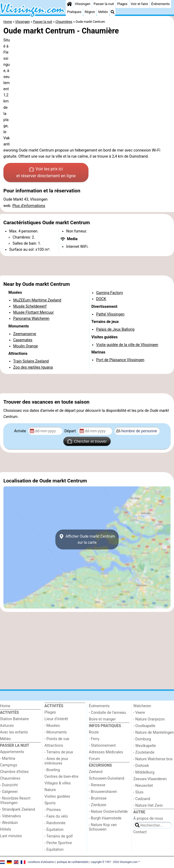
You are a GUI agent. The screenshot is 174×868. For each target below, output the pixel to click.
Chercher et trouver (87, 441)
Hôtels (6, 829)
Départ (71, 431)
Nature (50, 790)
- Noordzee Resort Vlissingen (15, 801)
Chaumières (10, 778)
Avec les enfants (14, 732)
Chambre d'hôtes (14, 772)
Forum (94, 759)
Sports (50, 803)
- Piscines (53, 810)
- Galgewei (9, 792)
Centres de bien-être (61, 777)
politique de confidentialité (72, 862)
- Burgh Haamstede (105, 818)
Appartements (12, 752)
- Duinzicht (9, 785)
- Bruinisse (98, 798)
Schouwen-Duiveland (107, 778)
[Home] (69, 4)
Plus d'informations (29, 206)
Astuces (7, 726)
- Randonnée (55, 823)
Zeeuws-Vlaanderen (150, 779)
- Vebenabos (10, 816)
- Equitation (54, 850)
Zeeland (96, 772)
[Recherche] (113, 12)
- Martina (8, 759)
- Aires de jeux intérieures (56, 761)
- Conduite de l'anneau (108, 713)
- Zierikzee (98, 805)
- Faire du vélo (56, 816)
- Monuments (56, 732)
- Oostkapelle (144, 726)
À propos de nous (148, 819)
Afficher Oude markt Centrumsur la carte (87, 539)
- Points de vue (57, 739)
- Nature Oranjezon (149, 719)
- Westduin (9, 823)
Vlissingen (82, 4)
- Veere (139, 713)
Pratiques (74, 12)
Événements (160, 4)
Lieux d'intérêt (56, 719)
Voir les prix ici (46, 173)
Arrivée (20, 431)
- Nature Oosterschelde (108, 812)
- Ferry (94, 739)
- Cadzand (142, 799)
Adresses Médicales (106, 752)
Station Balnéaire (14, 719)
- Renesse (97, 785)
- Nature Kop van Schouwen (103, 827)
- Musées (52, 726)
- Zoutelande (144, 752)
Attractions (54, 746)
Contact (140, 832)
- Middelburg (144, 772)
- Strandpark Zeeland (17, 809)
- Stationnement (102, 746)
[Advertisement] (87, 266)
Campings (9, 765)
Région (90, 12)
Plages (122, 4)
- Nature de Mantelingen (153, 733)
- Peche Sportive (58, 843)
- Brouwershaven (103, 792)
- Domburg (142, 739)
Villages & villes (58, 783)
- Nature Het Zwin (148, 806)
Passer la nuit (104, 4)
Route (94, 732)
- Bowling (52, 770)
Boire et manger (102, 719)
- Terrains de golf (59, 836)
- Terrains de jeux (59, 752)
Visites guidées (57, 796)
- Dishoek (141, 766)
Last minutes (11, 836)
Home (5, 706)
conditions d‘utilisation (41, 862)
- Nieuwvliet (143, 786)
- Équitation (54, 830)
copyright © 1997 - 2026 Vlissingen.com (114, 862)
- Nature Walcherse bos (153, 759)
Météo (103, 12)
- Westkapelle (144, 746)
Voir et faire (139, 4)
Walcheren (142, 706)
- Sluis (138, 792)
